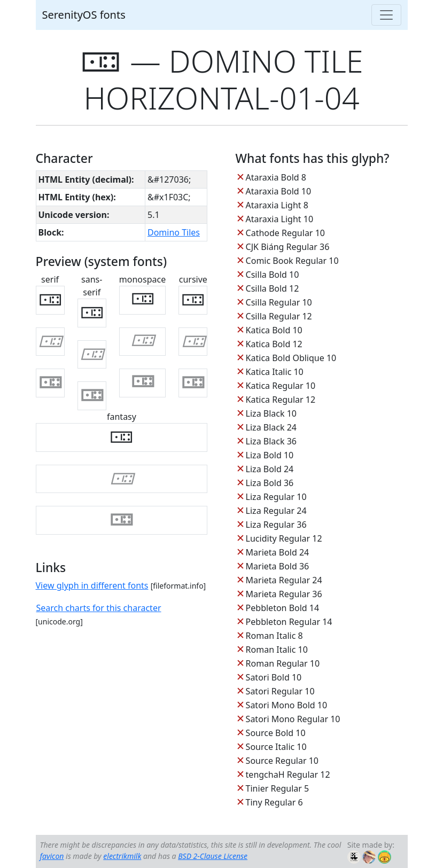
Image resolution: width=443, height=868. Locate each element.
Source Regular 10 (282, 761)
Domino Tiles (174, 232)
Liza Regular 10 (276, 497)
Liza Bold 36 (270, 483)
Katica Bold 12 (274, 344)
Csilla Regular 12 (279, 316)
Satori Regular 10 (280, 691)
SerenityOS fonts (84, 15)
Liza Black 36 (271, 441)
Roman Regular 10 (283, 663)
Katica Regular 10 (281, 386)
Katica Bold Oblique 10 (291, 358)
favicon (52, 856)
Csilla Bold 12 (273, 288)
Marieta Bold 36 (278, 566)
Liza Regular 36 (276, 525)
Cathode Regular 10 (285, 233)
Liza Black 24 (271, 427)
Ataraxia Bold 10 (278, 191)
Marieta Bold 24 (278, 552)
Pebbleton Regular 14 (289, 622)
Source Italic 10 (276, 747)
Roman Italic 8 (274, 636)
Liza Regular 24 (276, 511)
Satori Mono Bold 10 (287, 705)
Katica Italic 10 (275, 372)
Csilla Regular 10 (279, 302)
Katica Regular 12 (281, 400)
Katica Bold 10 (274, 330)
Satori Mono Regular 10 (293, 719)
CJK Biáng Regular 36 (288, 247)
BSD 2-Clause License (213, 856)
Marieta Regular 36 (284, 594)
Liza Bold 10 (270, 455)
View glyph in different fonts (92, 585)
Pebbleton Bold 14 (283, 608)
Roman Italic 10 (277, 650)
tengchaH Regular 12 (288, 775)
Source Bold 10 (276, 733)
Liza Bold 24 (270, 469)
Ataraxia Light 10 (279, 219)
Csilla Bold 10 (273, 275)
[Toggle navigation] (386, 15)
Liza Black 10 (271, 413)
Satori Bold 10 (274, 677)
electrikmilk (122, 856)
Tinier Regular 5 (278, 788)
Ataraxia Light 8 (277, 205)
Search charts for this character (99, 608)
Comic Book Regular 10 (292, 261)
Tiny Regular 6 (274, 802)
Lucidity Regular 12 (284, 538)
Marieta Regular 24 (284, 580)
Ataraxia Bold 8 (276, 177)
